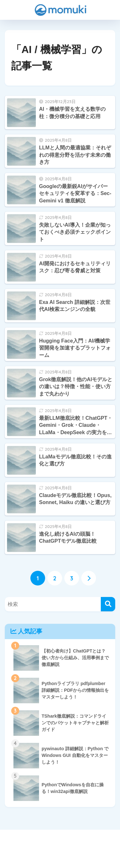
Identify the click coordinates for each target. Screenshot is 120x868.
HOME (60, 842)
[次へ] (89, 578)
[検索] (108, 604)
